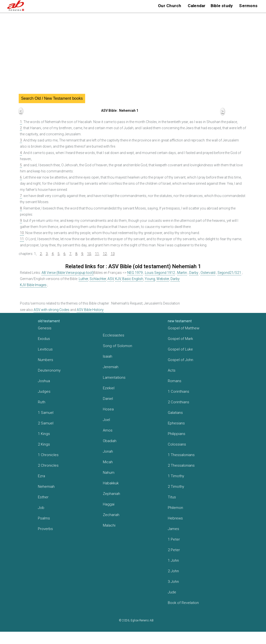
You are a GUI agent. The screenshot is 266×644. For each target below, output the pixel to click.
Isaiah (108, 356)
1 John (173, 560)
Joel (106, 420)
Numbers (46, 360)
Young (150, 279)
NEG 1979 (135, 273)
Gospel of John (180, 360)
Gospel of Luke (180, 349)
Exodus (44, 339)
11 (22, 239)
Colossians (177, 444)
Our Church (170, 6)
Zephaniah (111, 494)
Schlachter (98, 279)
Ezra (41, 476)
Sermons (248, 6)
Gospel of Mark (180, 339)
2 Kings (44, 444)
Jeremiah (111, 367)
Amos (108, 430)
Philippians (177, 434)
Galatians (175, 413)
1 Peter (174, 539)
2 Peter (174, 550)
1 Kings (44, 434)
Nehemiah (46, 487)
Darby (194, 273)
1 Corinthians (179, 392)
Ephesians (176, 423)
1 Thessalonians (181, 455)
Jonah (108, 451)
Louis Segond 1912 (160, 273)
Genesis (45, 328)
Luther (83, 279)
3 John (173, 582)
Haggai (109, 504)
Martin (182, 273)
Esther (43, 497)
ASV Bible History (90, 310)
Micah (108, 462)
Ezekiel (109, 388)
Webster (163, 279)
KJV (118, 279)
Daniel (108, 399)
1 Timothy (176, 476)
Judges (44, 392)
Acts (172, 370)
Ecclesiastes (114, 335)
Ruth (42, 402)
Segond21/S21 (229, 273)
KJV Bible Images (33, 285)
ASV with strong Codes (52, 310)
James (173, 529)
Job (41, 508)
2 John (173, 571)
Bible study (222, 6)
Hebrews (175, 518)
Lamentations (114, 378)
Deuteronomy (49, 370)
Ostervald (208, 273)
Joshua (44, 381)
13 (113, 254)
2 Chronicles (48, 465)
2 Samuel (46, 423)
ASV (111, 279)
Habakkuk (111, 483)
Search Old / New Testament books (52, 98)
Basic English (133, 279)
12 (105, 254)
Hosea (108, 409)
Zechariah (111, 515)
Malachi (109, 525)
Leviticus (45, 349)
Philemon (175, 508)
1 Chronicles (48, 455)
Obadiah (110, 441)
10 (22, 233)
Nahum (109, 473)
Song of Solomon (117, 346)
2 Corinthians (179, 402)
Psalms (44, 518)
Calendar (197, 6)
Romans (175, 381)
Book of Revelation (183, 603)
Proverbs (45, 529)
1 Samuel (46, 413)
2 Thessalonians (181, 465)
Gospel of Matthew (184, 328)
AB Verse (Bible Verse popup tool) (68, 273)
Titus (172, 497)
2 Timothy (176, 487)
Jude (172, 592)
